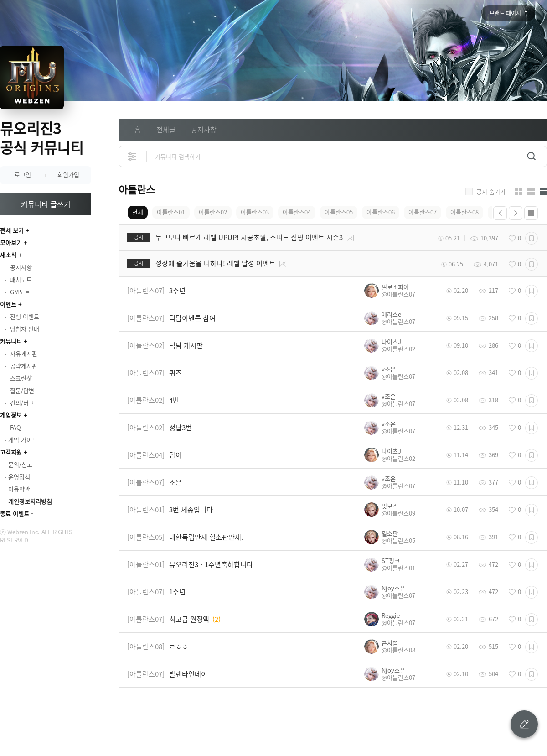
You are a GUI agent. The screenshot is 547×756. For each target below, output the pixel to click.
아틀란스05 (339, 212)
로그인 (23, 175)
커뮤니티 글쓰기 (46, 204)
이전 (500, 213)
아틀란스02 (213, 212)
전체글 (166, 130)
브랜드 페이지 (505, 13)
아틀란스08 (464, 212)
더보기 (531, 213)
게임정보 (11, 415)
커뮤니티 (11, 341)
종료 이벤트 (15, 514)
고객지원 (11, 452)
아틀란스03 (255, 212)
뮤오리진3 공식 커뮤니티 (42, 138)
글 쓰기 (524, 724)
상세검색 (132, 156)
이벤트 (8, 304)
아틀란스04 (297, 212)
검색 (532, 156)
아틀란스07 (423, 212)
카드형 (519, 192)
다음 (516, 213)
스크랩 (532, 238)
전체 (138, 212)
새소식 (8, 255)
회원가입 (68, 175)
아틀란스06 (381, 212)
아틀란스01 (171, 212)
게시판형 (543, 192)
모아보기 (11, 242)
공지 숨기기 (491, 192)
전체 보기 (12, 230)
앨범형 (531, 192)
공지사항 (204, 130)
